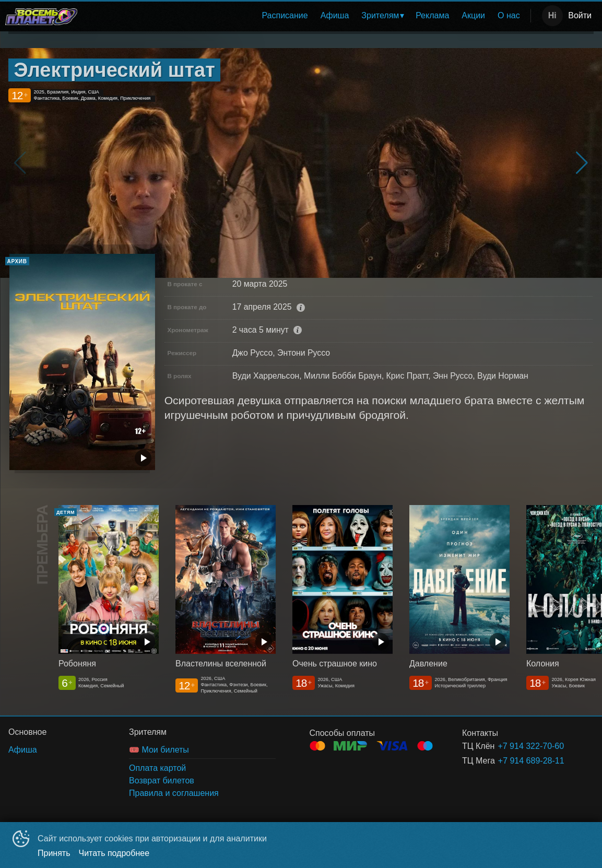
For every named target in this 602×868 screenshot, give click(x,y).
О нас (509, 15)
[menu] (306, 16)
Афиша (335, 15)
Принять (54, 853)
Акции (473, 15)
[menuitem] (285, 16)
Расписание (285, 15)
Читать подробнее (114, 853)
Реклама (432, 15)
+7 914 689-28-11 (531, 761)
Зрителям (380, 15)
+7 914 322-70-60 (531, 746)
